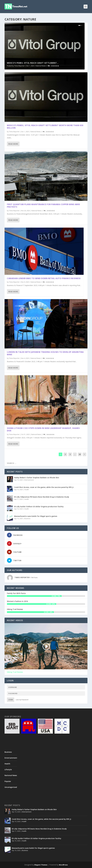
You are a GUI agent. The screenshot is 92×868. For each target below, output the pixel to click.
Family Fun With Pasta (16, 593)
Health (27, 490)
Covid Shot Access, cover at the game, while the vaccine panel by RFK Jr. (44, 487)
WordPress (63, 865)
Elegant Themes (41, 865)
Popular (8, 781)
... (75, 454)
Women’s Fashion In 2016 (17, 601)
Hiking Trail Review (15, 609)
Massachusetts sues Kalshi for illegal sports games (36, 516)
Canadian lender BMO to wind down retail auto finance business (44, 278)
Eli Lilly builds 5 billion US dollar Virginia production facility (39, 507)
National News (41, 66)
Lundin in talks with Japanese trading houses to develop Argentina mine (45, 353)
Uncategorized (11, 787)
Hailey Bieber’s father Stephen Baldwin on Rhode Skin (37, 478)
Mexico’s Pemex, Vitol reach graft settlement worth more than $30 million (45, 127)
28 (80, 454)
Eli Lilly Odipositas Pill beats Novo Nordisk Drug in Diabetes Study (42, 497)
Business (27, 519)
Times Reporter (19, 66)
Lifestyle (8, 770)
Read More (13, 144)
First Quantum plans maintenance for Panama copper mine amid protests (43, 206)
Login (11, 700)
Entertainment (29, 480)
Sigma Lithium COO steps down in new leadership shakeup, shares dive (43, 429)
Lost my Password (22, 700)
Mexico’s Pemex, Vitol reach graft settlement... (33, 63)
